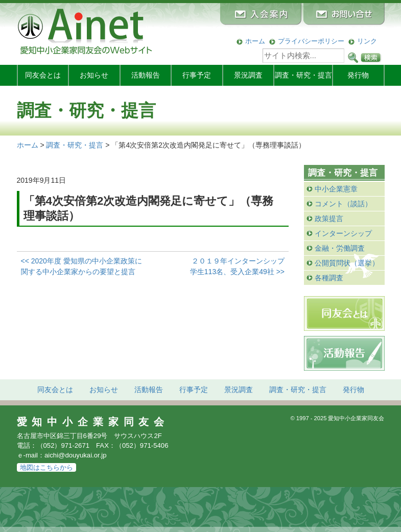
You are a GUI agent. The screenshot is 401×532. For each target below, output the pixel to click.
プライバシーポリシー (311, 41)
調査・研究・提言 (303, 75)
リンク (367, 41)
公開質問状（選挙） (347, 263)
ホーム (255, 41)
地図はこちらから (46, 467)
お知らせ (94, 75)
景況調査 (248, 75)
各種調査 (329, 278)
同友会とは (43, 75)
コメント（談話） (343, 204)
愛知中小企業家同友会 (93, 422)
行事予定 (197, 75)
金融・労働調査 (340, 248)
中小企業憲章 (336, 189)
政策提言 (329, 219)
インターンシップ (343, 233)
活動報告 (146, 75)
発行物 (358, 75)
